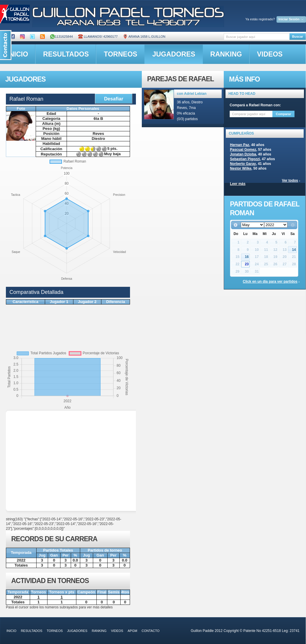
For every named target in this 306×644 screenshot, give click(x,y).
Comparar (284, 114)
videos (270, 54)
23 (247, 264)
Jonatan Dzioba (243, 154)
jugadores (174, 54)
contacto (150, 631)
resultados (66, 54)
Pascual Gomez (243, 150)
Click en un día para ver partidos (270, 282)
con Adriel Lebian (192, 94)
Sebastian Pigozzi (245, 159)
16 (247, 257)
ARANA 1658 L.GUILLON (144, 37)
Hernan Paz (240, 145)
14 (294, 250)
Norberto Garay (243, 164)
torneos (120, 54)
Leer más (238, 184)
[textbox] (257, 37)
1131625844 (61, 37)
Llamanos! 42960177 (98, 37)
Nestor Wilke (241, 168)
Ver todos (290, 181)
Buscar (298, 37)
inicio (11, 631)
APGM (132, 631)
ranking (226, 54)
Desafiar (114, 99)
